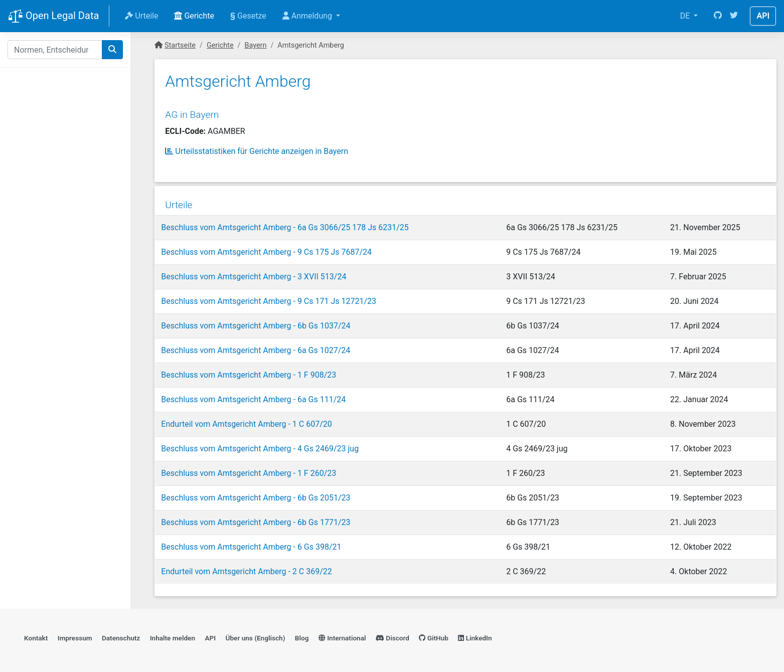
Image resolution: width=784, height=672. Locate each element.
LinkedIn (475, 635)
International (342, 635)
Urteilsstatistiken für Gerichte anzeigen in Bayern (256, 148)
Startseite (180, 45)
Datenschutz (121, 635)
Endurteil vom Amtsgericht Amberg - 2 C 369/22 (246, 567)
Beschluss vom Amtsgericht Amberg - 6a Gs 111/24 (253, 395)
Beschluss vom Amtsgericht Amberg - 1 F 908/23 (248, 371)
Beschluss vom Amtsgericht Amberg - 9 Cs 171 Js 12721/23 (268, 297)
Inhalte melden (173, 635)
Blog (302, 635)
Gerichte (194, 16)
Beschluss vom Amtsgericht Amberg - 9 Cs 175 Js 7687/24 (266, 248)
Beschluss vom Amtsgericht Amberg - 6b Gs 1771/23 (255, 518)
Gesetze (248, 16)
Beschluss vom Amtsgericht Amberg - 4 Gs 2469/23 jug (259, 445)
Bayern (256, 45)
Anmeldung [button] (308, 16)
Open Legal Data (53, 17)
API (763, 16)
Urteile (141, 16)
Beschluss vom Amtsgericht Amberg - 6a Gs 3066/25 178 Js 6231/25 (284, 223)
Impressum (75, 635)
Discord (393, 635)
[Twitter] (734, 16)
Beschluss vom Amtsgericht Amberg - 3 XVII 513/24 (253, 273)
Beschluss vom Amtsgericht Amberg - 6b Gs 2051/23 (255, 494)
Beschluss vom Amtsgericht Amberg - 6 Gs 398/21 (251, 543)
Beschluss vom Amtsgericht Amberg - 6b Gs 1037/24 (255, 322)
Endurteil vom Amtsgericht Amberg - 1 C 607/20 (246, 420)
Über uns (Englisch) (256, 635)
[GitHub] (718, 16)
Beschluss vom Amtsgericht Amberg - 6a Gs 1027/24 (255, 346)
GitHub (434, 635)
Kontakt (36, 635)
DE (686, 16)
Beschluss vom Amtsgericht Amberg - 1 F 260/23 (248, 469)
